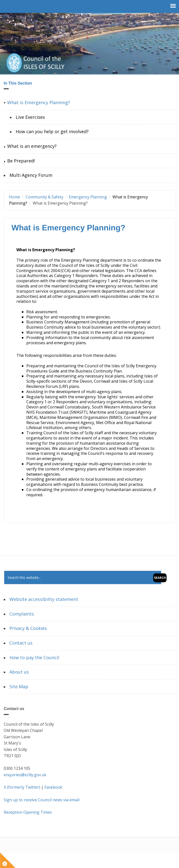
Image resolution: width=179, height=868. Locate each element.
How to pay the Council (34, 657)
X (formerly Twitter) (22, 787)
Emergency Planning (88, 197)
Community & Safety (44, 197)
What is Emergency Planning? (39, 102)
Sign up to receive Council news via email (42, 800)
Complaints (22, 614)
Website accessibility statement (44, 599)
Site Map (19, 686)
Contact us (21, 643)
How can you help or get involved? (52, 131)
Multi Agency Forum (31, 175)
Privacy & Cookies (28, 628)
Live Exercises (30, 117)
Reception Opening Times (28, 812)
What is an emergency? (32, 146)
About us (19, 672)
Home (15, 197)
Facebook (53, 787)
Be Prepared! (21, 161)
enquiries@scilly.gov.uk (25, 775)
